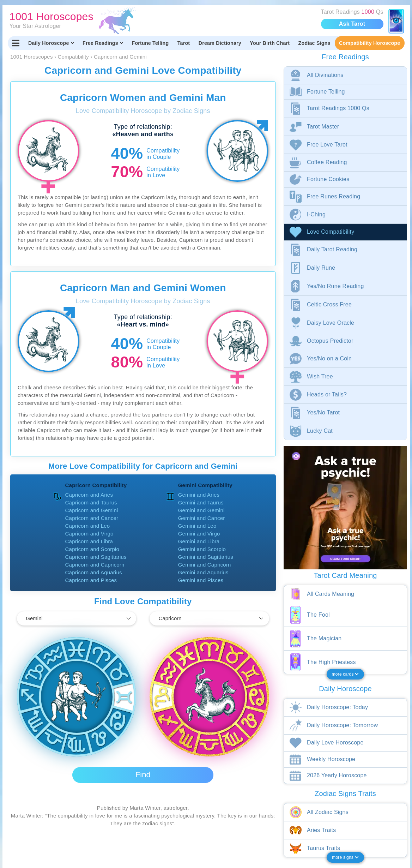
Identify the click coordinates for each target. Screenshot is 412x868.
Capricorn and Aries (89, 495)
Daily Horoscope (51, 43)
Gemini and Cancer (202, 518)
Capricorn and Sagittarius (96, 557)
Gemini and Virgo (199, 534)
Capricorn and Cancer (92, 518)
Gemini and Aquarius (203, 572)
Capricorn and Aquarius (94, 572)
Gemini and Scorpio (202, 549)
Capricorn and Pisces (91, 580)
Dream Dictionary (220, 43)
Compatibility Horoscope (369, 43)
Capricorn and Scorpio (92, 549)
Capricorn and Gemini (92, 510)
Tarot (184, 43)
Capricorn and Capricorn (95, 565)
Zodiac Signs (314, 43)
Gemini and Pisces (201, 580)
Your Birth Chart (270, 43)
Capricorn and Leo (88, 526)
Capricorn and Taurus (91, 502)
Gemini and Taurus (201, 502)
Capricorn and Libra (89, 541)
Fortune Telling (150, 43)
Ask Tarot (352, 24)
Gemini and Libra (199, 541)
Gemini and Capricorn (205, 565)
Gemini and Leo (197, 526)
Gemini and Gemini (201, 510)
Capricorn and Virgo (89, 534)
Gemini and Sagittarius (206, 557)
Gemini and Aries (199, 495)
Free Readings (103, 43)
